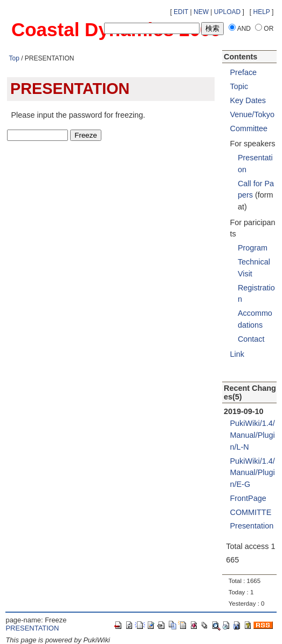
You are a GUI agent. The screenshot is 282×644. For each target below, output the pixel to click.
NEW (201, 12)
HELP (262, 12)
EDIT (181, 12)
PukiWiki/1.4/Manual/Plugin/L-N (253, 435)
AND (244, 29)
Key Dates (248, 100)
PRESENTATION (32, 628)
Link (237, 354)
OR (269, 29)
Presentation (252, 526)
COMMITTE (251, 512)
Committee (249, 128)
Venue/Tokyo (252, 114)
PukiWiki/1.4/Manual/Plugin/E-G (253, 473)
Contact (251, 339)
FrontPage (248, 498)
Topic (239, 86)
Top (14, 58)
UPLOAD (227, 12)
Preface (244, 72)
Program (253, 248)
